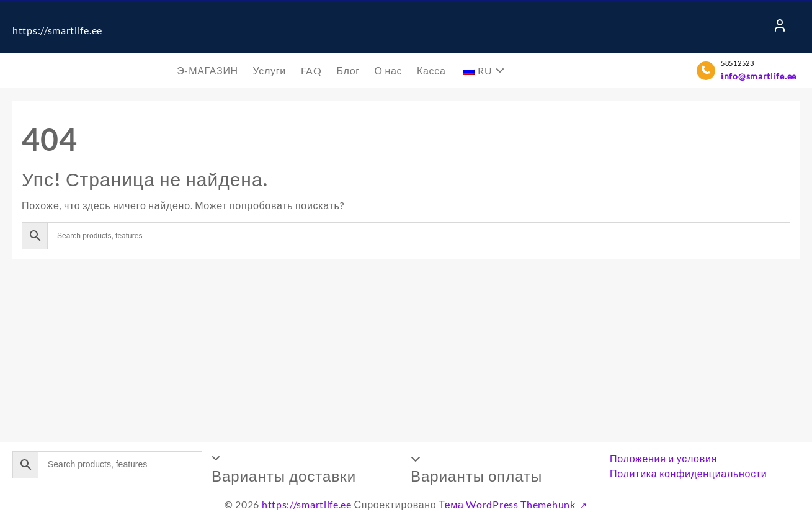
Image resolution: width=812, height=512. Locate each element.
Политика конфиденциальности (689, 473)
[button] (306, 469)
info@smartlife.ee (759, 76)
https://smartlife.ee (57, 30)
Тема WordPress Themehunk (508, 504)
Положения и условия (663, 458)
